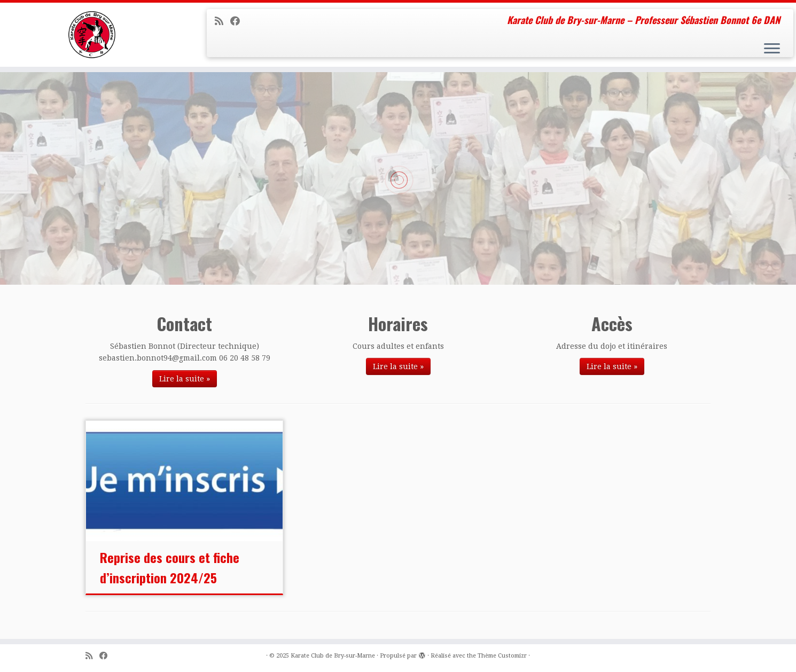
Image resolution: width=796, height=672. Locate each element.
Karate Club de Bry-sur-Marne (333, 656)
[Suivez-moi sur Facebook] (239, 21)
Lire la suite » (185, 379)
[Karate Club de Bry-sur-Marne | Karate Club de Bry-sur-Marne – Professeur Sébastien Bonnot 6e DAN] (92, 35)
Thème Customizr (502, 656)
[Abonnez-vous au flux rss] (223, 21)
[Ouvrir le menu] (772, 49)
